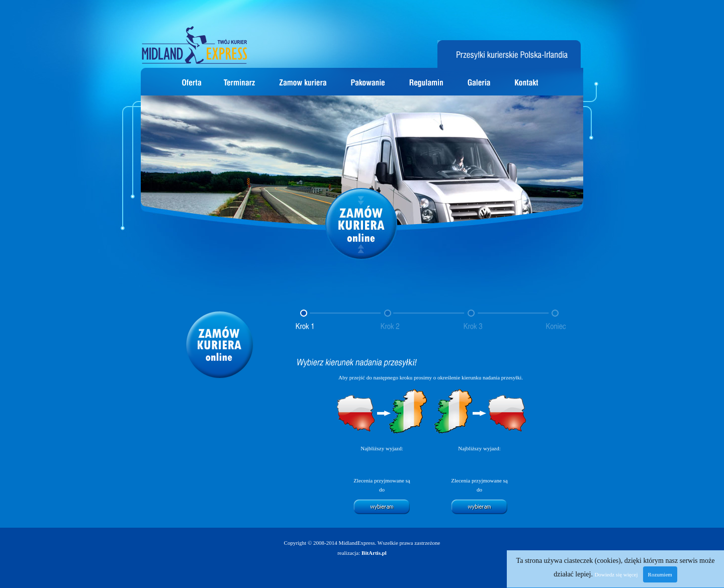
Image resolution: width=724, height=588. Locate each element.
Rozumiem (660, 574)
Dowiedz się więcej (616, 574)
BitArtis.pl (374, 553)
